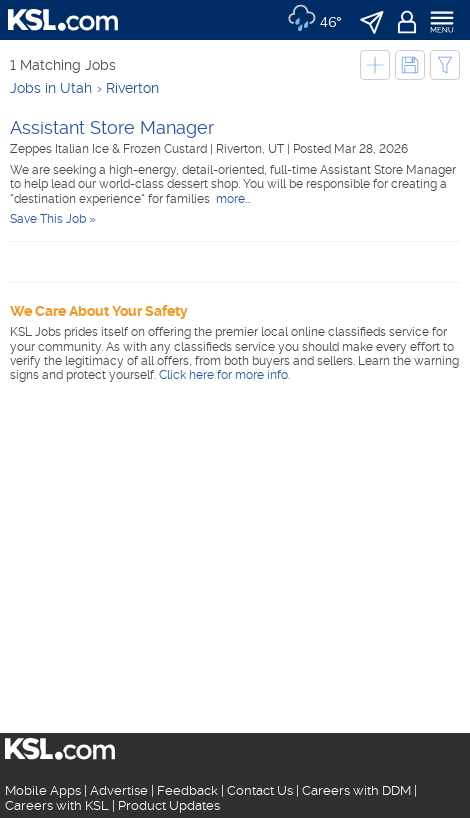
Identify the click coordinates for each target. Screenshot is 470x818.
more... (232, 199)
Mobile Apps (43, 790)
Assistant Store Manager (112, 127)
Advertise (119, 790)
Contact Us (260, 790)
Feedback (187, 790)
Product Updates (169, 805)
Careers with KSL (57, 805)
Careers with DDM (356, 790)
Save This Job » (53, 219)
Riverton (132, 88)
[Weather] (314, 20)
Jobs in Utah (51, 88)
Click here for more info (223, 375)
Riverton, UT (251, 149)
